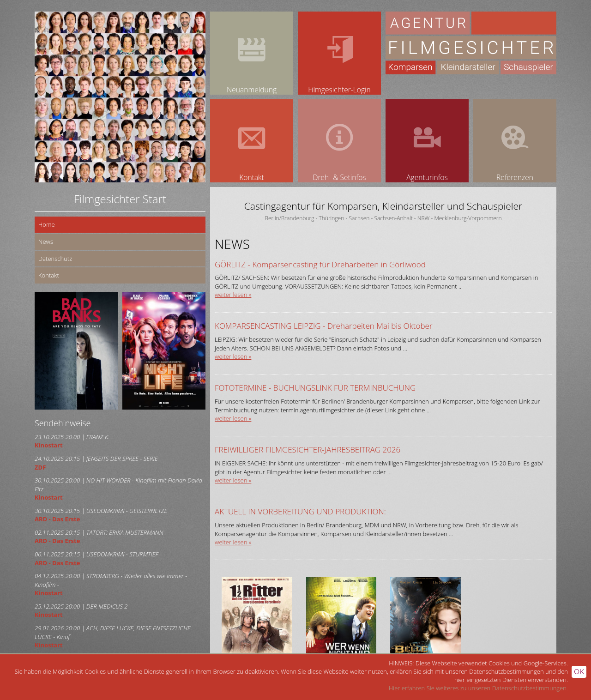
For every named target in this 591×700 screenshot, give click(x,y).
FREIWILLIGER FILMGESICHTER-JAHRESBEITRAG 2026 (308, 450)
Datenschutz (55, 259)
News (46, 241)
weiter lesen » (233, 295)
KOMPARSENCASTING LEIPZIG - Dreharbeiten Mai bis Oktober (324, 326)
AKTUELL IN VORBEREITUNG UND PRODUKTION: (300, 511)
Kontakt (49, 275)
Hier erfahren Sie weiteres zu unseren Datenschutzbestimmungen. (478, 688)
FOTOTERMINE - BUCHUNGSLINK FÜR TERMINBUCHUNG (315, 388)
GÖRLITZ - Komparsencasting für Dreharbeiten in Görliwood (320, 264)
